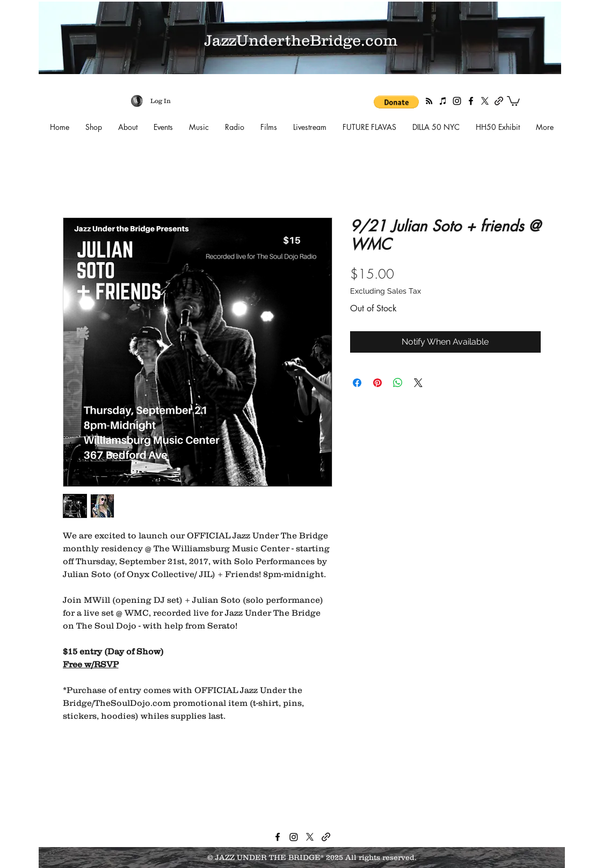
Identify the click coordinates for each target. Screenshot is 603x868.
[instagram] (457, 101)
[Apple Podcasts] (443, 101)
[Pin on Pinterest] (377, 383)
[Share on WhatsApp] (398, 383)
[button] (397, 102)
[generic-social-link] (499, 101)
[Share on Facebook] (357, 383)
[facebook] (471, 101)
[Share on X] (418, 383)
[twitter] (485, 101)
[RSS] (429, 101)
